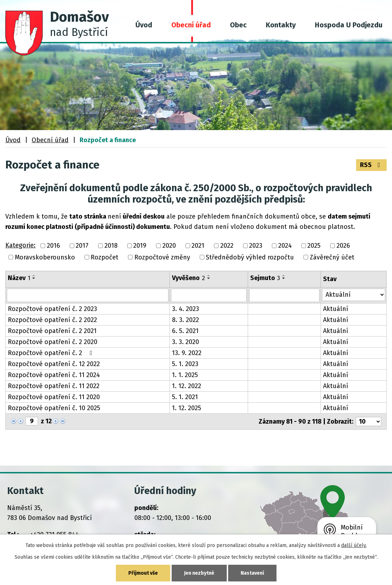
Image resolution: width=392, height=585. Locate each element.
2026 (343, 246)
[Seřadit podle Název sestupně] (34, 278)
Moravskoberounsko (45, 257)
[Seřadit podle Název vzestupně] (34, 275)
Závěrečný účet (332, 257)
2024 (285, 246)
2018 (111, 246)
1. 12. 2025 (187, 408)
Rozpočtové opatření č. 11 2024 (54, 375)
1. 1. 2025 (185, 375)
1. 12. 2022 (187, 386)
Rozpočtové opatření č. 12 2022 (54, 364)
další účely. (354, 545)
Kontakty (281, 25)
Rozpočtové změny (162, 257)
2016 (53, 246)
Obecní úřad (191, 25)
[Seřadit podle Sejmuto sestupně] (284, 278)
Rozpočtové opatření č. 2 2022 (52, 320)
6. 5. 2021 (185, 331)
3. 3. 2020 (186, 342)
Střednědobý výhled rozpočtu (250, 257)
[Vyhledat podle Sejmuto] (284, 295)
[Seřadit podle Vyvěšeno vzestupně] (209, 275)
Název (19, 278)
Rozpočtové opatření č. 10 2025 (54, 408)
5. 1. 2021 (185, 397)
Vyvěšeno (189, 278)
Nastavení (252, 573)
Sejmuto (265, 278)
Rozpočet (104, 257)
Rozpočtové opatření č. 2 (52, 353)
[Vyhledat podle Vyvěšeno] (209, 295)
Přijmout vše (143, 573)
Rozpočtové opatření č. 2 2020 (53, 342)
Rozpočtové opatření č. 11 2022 (54, 386)
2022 (227, 246)
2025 (314, 246)
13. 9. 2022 (187, 353)
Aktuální (336, 309)
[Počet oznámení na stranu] (369, 422)
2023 (256, 246)
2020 (169, 246)
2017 (82, 246)
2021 (198, 246)
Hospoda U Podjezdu (349, 25)
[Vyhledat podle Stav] (354, 295)
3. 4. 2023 (186, 309)
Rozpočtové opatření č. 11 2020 (54, 397)
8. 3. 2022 (186, 320)
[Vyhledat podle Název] (88, 295)
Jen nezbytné (199, 573)
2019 (140, 246)
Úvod (144, 25)
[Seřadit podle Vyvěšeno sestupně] (209, 278)
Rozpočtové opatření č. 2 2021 (52, 331)
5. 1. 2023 (185, 364)
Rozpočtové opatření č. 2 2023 (52, 309)
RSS (372, 165)
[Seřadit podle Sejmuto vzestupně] (284, 275)
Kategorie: (20, 245)
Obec (238, 25)
